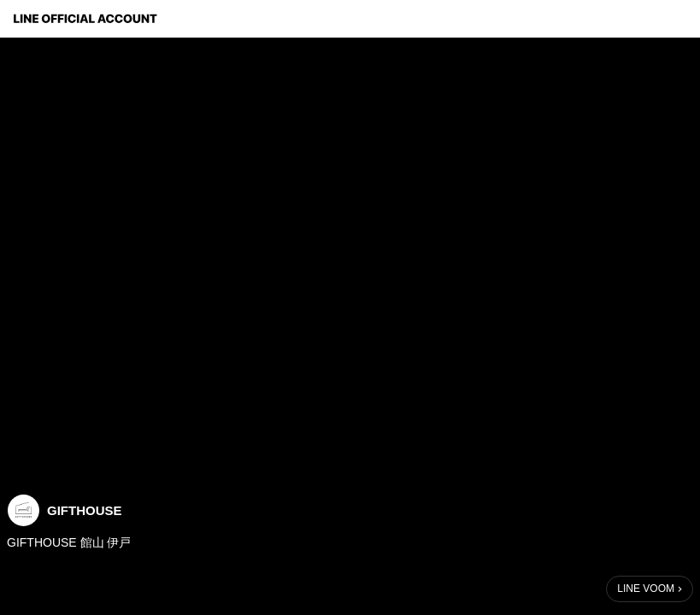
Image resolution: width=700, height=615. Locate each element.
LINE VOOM (646, 589)
